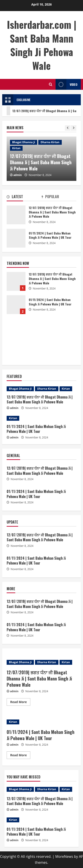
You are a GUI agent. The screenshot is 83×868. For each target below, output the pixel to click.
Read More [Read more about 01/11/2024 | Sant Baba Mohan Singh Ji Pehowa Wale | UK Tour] (20, 756)
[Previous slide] (68, 128)
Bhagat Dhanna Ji (24, 142)
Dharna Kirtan (50, 142)
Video (67, 84)
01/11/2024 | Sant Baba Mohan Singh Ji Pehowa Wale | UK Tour (16, 305)
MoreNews (64, 856)
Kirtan (16, 148)
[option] (41, 159)
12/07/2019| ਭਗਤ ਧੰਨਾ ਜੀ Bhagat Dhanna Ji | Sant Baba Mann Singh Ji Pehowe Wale (41, 162)
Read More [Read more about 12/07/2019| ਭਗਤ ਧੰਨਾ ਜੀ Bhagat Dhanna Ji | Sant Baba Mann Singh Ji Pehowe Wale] (20, 703)
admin (17, 175)
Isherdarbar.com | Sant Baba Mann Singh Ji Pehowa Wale (42, 45)
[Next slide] (74, 128)
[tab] (24, 197)
